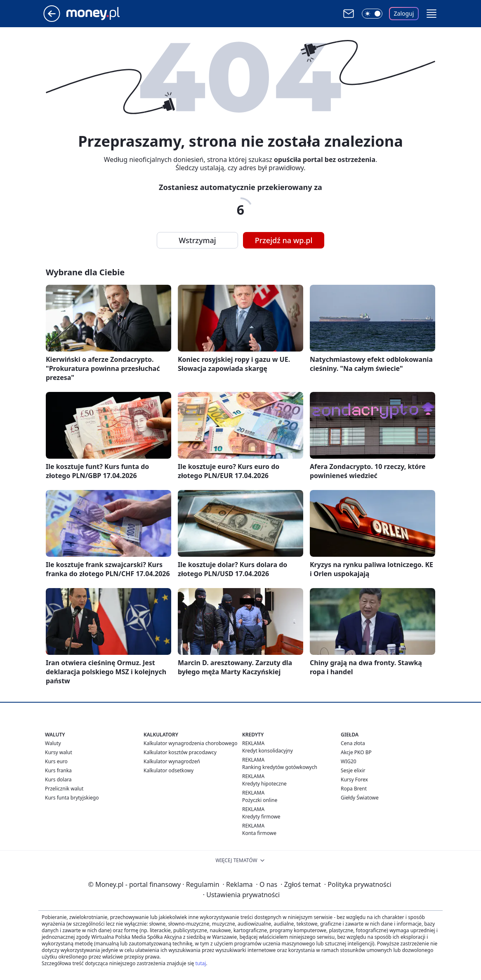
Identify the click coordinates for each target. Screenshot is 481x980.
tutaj (200, 963)
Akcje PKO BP (356, 752)
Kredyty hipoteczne (264, 784)
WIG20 (349, 761)
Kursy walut (59, 752)
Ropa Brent (354, 789)
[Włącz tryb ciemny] (372, 14)
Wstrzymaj (197, 240)
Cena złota (353, 743)
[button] (431, 14)
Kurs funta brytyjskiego (72, 798)
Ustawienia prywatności (241, 895)
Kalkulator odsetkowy (169, 770)
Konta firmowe (259, 833)
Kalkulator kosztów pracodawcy (180, 752)
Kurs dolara (58, 780)
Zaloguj (404, 13)
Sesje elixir (353, 770)
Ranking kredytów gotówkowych (280, 767)
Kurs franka (58, 770)
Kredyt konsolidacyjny (268, 751)
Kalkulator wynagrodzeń (172, 761)
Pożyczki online (260, 800)
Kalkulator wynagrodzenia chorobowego (190, 743)
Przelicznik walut (64, 789)
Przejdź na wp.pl (284, 240)
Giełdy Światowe (360, 798)
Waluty (53, 743)
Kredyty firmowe (261, 817)
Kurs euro (56, 761)
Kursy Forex (354, 780)
